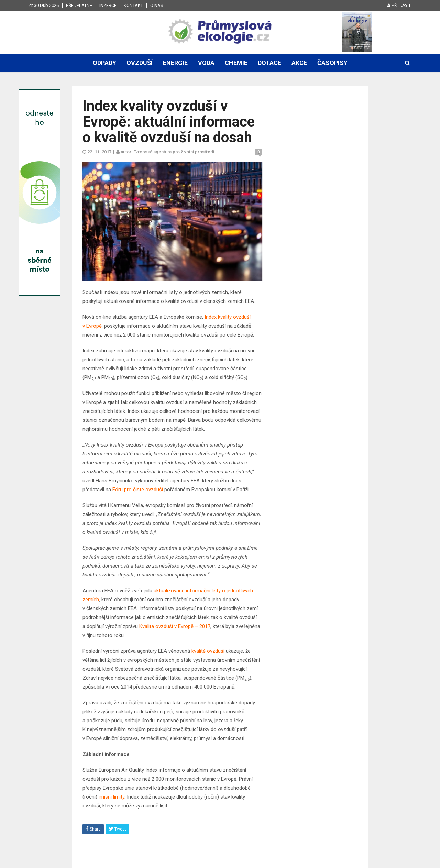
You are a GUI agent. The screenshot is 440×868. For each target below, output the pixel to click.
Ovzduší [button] (140, 63)
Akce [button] (299, 63)
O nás (157, 5)
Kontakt (133, 5)
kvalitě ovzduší (208, 651)
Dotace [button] (269, 63)
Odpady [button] (104, 63)
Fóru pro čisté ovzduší (138, 490)
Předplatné (79, 5)
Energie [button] (175, 63)
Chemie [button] (236, 63)
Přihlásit (399, 5)
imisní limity (112, 797)
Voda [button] (206, 63)
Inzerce (108, 5)
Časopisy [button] (332, 63)
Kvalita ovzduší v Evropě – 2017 (175, 626)
